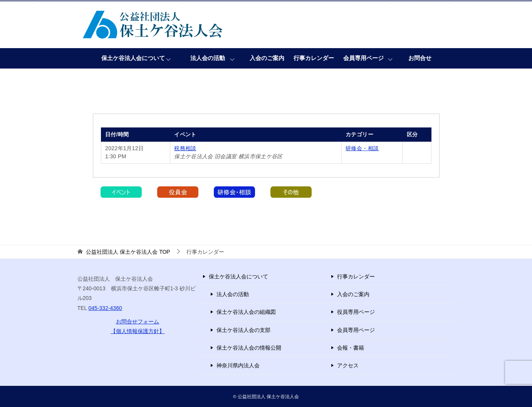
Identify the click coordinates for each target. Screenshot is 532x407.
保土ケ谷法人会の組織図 (246, 312)
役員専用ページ (356, 312)
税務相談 (185, 148)
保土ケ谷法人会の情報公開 (249, 348)
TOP (128, 252)
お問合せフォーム (138, 322)
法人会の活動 (208, 58)
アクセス (348, 365)
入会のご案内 (267, 58)
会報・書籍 (351, 348)
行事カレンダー (314, 58)
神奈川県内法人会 (238, 365)
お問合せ (420, 58)
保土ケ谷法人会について (133, 58)
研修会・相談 (362, 148)
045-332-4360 (105, 308)
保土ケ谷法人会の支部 (243, 330)
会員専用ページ (363, 58)
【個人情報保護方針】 (138, 331)
